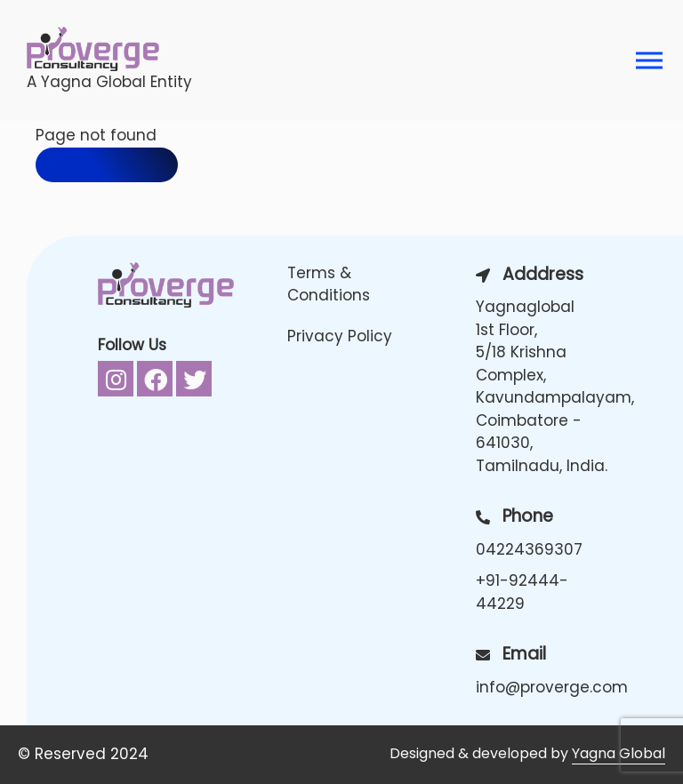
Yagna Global (619, 753)
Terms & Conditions (329, 284)
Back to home (107, 164)
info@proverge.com (544, 687)
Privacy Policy (340, 336)
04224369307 (529, 549)
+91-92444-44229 (522, 592)
